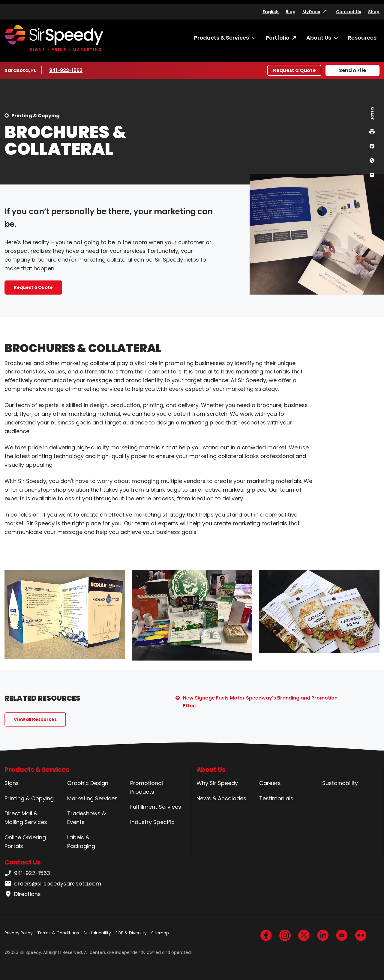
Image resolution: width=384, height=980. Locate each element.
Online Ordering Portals (25, 842)
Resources (362, 38)
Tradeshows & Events (87, 818)
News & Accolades (221, 798)
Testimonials (276, 798)
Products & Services (222, 38)
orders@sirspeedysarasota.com (53, 884)
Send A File (352, 70)
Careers (270, 783)
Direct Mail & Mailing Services (26, 818)
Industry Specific (152, 822)
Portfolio (278, 38)
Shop (374, 12)
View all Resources (35, 719)
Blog (291, 12)
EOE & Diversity (131, 933)
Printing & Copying (36, 116)
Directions (23, 894)
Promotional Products (147, 787)
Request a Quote (294, 70)
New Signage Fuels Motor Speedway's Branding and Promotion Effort (260, 702)
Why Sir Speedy (217, 783)
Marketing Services (92, 798)
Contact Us (349, 12)
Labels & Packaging (81, 842)
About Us (319, 38)
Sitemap (160, 933)
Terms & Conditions (58, 933)
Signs (12, 783)
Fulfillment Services (156, 807)
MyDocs (311, 12)
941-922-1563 (67, 70)
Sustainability (340, 783)
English (271, 12)
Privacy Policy (19, 933)
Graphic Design (88, 783)
